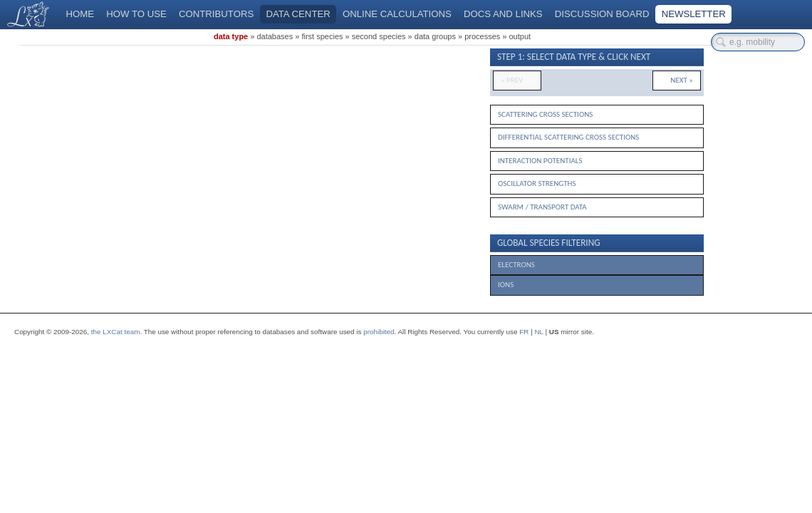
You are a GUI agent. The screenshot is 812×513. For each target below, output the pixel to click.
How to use (136, 14)
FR (524, 332)
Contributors (216, 14)
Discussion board (602, 14)
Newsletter (694, 14)
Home (80, 14)
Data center (298, 14)
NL (538, 332)
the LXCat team (116, 332)
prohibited (379, 332)
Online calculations (397, 14)
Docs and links (503, 14)
